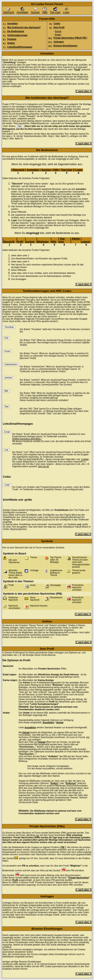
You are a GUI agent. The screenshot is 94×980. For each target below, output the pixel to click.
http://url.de (43, 466)
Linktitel (85, 459)
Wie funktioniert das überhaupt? (24, 27)
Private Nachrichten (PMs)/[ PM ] (70, 38)
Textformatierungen (17, 35)
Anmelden (22, 11)
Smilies (11, 43)
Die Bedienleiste (16, 31)
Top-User (55, 11)
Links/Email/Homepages (20, 47)
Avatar (58, 35)
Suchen (35, 11)
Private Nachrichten (79, 878)
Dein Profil (59, 27)
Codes (57, 24)
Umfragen (59, 42)
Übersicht (9, 11)
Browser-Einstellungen (66, 46)
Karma (58, 31)
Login (66, 11)
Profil (77, 70)
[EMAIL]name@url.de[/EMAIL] (27, 439)
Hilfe (45, 11)
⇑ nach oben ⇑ (84, 91)
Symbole (12, 39)
